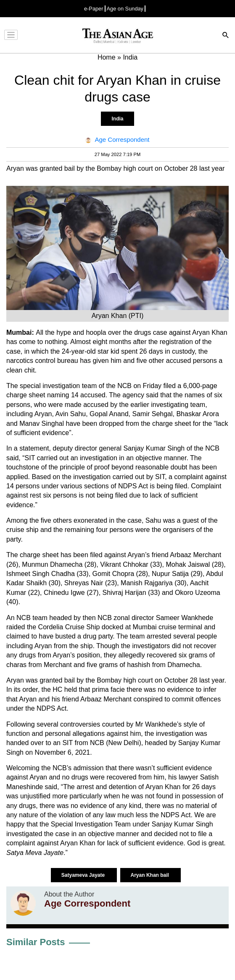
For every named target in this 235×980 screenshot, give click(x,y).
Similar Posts (36, 942)
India (117, 119)
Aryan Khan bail (151, 875)
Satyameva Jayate (84, 875)
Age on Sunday (125, 9)
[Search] (226, 36)
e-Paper (94, 9)
